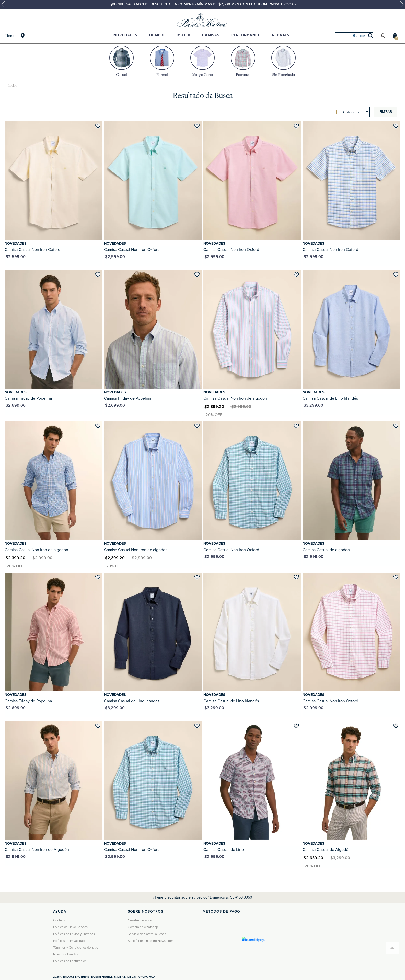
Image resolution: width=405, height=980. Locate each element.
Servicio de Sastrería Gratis (147, 934)
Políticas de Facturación (70, 961)
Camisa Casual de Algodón (327, 850)
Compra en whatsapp (143, 927)
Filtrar (386, 112)
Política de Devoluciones (70, 927)
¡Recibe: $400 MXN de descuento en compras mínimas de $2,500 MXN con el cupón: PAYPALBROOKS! (204, 4)
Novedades (125, 35)
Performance (246, 35)
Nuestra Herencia (140, 920)
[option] (203, 4)
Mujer (184, 35)
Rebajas (281, 35)
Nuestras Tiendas (66, 954)
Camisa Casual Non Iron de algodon (235, 398)
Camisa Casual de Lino (224, 850)
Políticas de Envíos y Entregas (74, 934)
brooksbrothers (12, 86)
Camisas (211, 35)
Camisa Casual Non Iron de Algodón (37, 850)
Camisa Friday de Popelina (28, 398)
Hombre (157, 35)
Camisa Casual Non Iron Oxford (32, 250)
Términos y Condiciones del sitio (76, 948)
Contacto (60, 920)
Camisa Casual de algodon (326, 550)
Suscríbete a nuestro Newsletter (150, 941)
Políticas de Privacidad (69, 941)
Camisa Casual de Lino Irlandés (330, 398)
